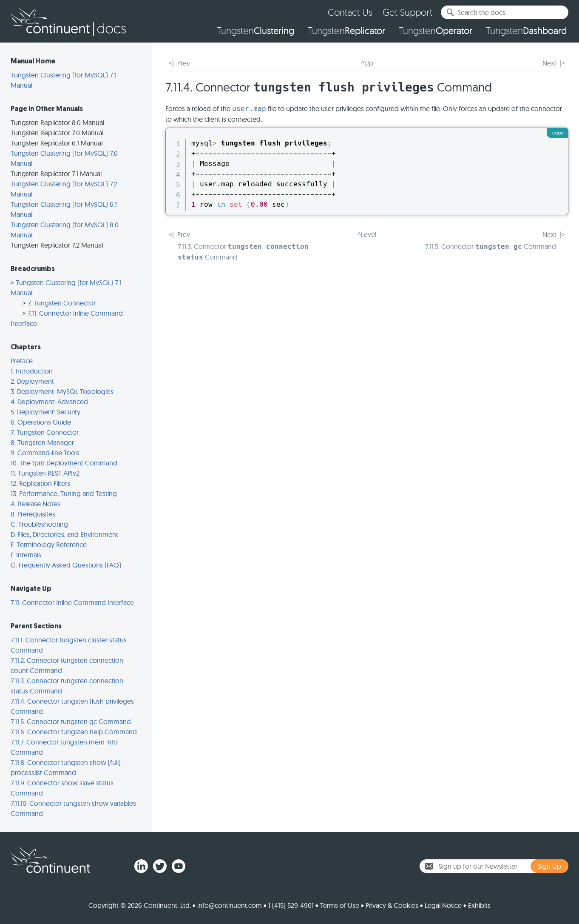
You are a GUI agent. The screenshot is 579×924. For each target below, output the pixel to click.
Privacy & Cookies (392, 905)
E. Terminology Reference (49, 545)
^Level (367, 234)
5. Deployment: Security (45, 412)
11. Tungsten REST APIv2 (45, 473)
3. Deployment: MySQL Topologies (62, 391)
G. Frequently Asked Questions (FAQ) (66, 565)
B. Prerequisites (33, 514)
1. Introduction (32, 371)
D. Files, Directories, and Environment (64, 534)
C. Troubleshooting (39, 524)
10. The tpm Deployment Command (64, 463)
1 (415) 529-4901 (291, 905)
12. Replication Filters (40, 483)
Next (549, 63)
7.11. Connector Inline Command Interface (72, 602)
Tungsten (255, 31)
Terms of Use (340, 905)
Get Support (407, 12)
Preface (22, 361)
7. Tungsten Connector (62, 303)
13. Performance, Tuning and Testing (64, 493)
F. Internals (26, 555)
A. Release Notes (35, 504)
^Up (367, 63)
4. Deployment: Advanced (49, 402)
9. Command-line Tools (45, 453)
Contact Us (350, 12)
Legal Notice (443, 905)
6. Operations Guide (41, 422)
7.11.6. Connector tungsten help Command (74, 732)
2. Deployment (32, 381)
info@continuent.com (230, 905)
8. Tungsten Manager (42, 442)
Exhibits (479, 905)
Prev (184, 63)
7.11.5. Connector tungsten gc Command (71, 722)
